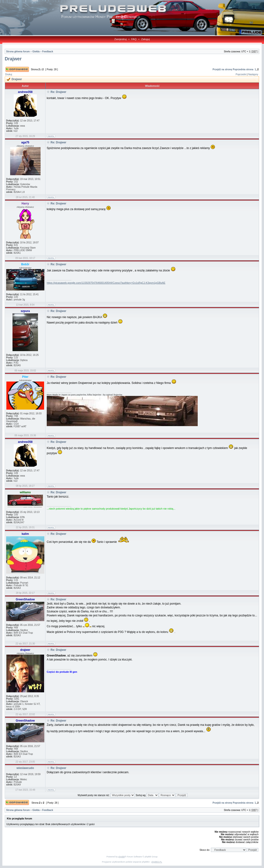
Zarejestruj (121, 39)
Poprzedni (241, 74)
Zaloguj (145, 39)
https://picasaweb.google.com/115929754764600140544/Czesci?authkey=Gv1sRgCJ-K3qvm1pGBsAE (106, 283)
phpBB (121, 857)
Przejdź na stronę (222, 69)
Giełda (36, 52)
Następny (253, 74)
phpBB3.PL (157, 862)
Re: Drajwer (58, 92)
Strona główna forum (18, 52)
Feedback (48, 52)
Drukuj (9, 74)
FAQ (134, 39)
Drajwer (13, 59)
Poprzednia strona (243, 69)
